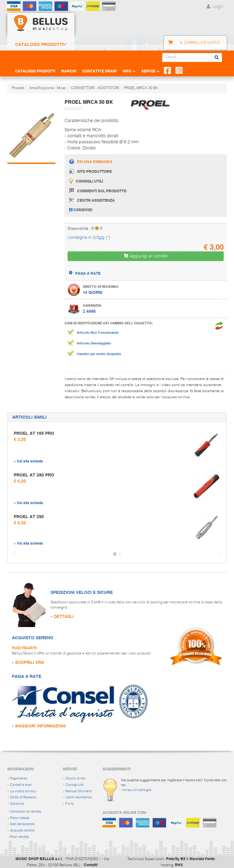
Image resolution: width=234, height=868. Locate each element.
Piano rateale (20, 818)
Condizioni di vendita (26, 812)
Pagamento (19, 778)
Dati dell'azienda (22, 824)
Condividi (81, 210)
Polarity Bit (176, 859)
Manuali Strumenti (79, 791)
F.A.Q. (70, 804)
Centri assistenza (92, 200)
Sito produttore (90, 171)
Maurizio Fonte (202, 859)
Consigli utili (86, 181)
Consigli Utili (74, 785)
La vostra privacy (23, 791)
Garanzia (17, 804)
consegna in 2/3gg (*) (89, 238)
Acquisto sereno (22, 830)
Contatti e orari (21, 785)
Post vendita (19, 837)
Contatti (91, 865)
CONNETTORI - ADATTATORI (95, 88)
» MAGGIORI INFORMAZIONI (39, 726)
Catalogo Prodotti (39, 44)
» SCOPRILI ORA (28, 662)
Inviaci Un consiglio (137, 790)
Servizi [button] (150, 71)
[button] (13, 554)
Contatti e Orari (99, 71)
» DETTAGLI (62, 616)
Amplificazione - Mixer (48, 88)
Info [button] (129, 71)
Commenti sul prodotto (98, 191)
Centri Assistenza (79, 797)
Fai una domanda (91, 161)
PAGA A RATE (88, 273)
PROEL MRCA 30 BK (141, 88)
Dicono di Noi (75, 778)
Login (214, 7)
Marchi (69, 71)
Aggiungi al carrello (145, 256)
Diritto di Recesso (23, 797)
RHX (179, 865)
